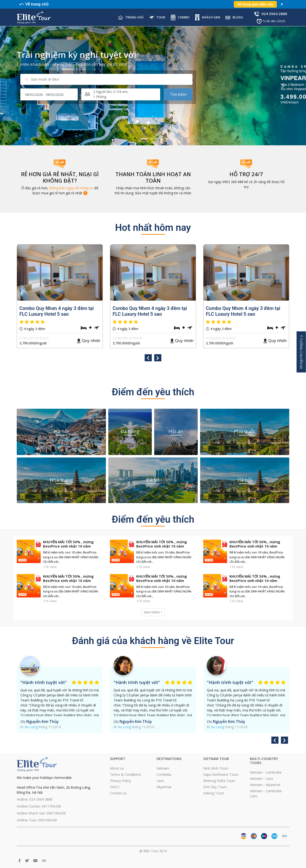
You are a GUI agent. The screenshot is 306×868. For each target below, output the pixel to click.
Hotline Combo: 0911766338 (39, 806)
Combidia (164, 774)
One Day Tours (215, 787)
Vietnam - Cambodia (266, 772)
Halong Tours (214, 793)
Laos (160, 781)
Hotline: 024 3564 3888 (35, 799)
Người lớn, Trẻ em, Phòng (111, 94)
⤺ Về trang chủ (34, 4)
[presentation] (148, 358)
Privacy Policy (120, 781)
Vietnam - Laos (262, 778)
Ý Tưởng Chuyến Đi (301, 352)
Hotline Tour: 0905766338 (37, 820)
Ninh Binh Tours (216, 768)
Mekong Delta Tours (219, 781)
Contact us (118, 793)
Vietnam (163, 768)
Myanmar (164, 787)
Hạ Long (31, 727)
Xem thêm (153, 612)
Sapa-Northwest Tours (221, 774)
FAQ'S (115, 787)
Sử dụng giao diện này (255, 4)
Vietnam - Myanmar (265, 785)
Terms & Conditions (126, 774)
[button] (23, 86)
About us (117, 768)
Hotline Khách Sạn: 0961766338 (41, 813)
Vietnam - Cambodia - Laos (267, 793)
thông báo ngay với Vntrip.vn (71, 188)
